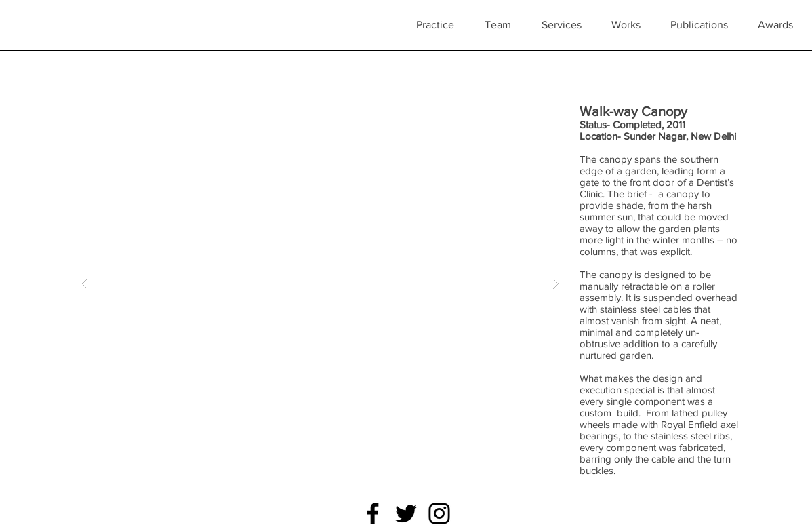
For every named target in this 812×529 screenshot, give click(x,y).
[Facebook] (373, 513)
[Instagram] (439, 513)
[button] (631, 25)
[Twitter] (406, 513)
